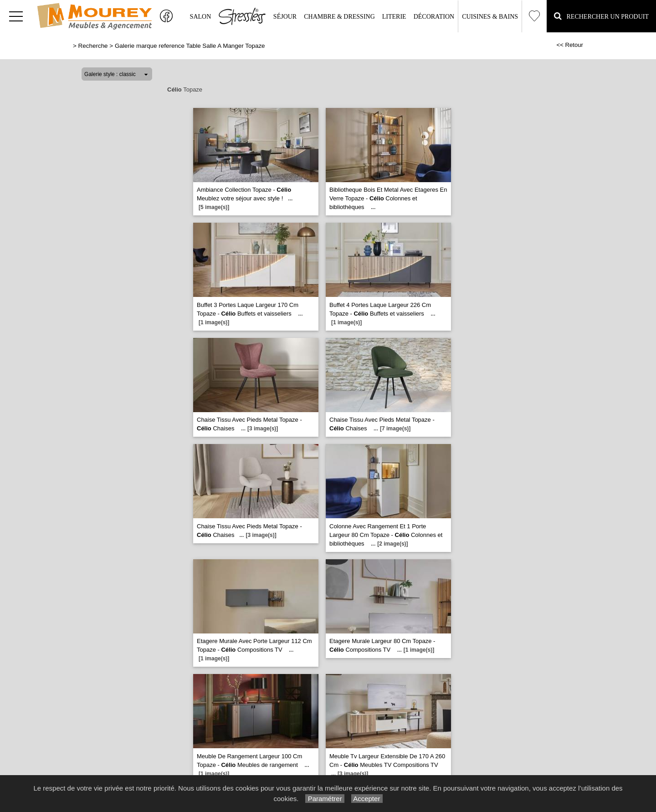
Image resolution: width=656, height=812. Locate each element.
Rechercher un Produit (601, 16)
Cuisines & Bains (490, 17)
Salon (201, 17)
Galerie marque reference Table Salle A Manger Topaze (190, 46)
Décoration (434, 17)
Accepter (367, 799)
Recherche (93, 46)
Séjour (285, 17)
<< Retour (570, 45)
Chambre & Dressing (339, 17)
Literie (394, 17)
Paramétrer (325, 799)
